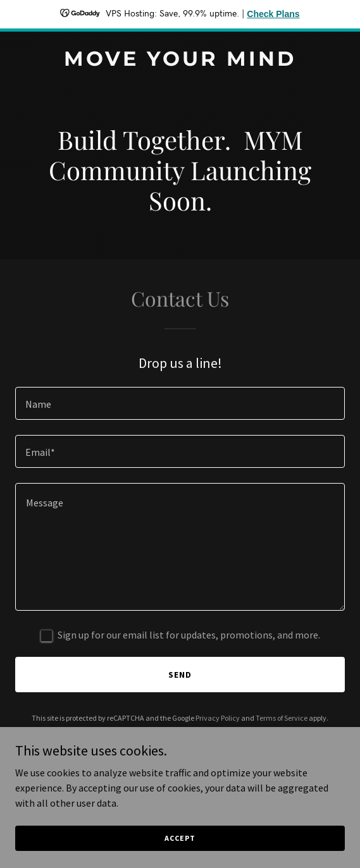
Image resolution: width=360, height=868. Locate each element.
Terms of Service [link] (282, 718)
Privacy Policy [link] (218, 718)
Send (180, 675)
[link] (180, 62)
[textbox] (180, 403)
